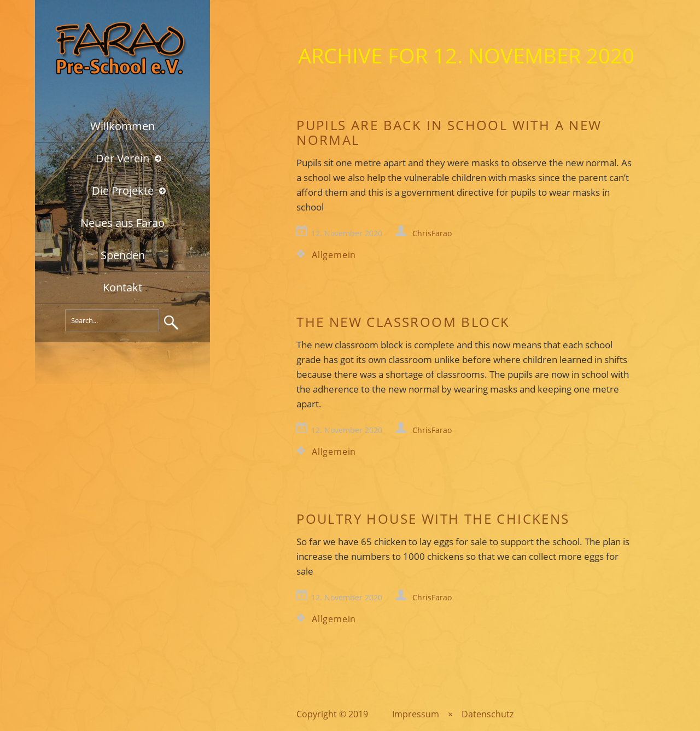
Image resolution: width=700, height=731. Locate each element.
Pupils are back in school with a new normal (449, 132)
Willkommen (122, 126)
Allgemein (334, 255)
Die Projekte (123, 191)
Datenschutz (488, 714)
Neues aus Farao (122, 223)
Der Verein (122, 158)
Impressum (416, 714)
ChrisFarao (432, 233)
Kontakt (122, 287)
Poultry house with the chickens (433, 519)
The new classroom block (403, 322)
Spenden (123, 255)
